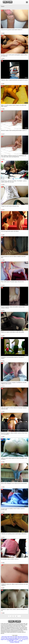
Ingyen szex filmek (5, 639)
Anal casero (4, 637)
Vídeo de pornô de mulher (11, 638)
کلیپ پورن (21, 639)
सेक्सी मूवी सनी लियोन (14, 639)
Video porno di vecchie (23, 638)
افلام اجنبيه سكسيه (18, 641)
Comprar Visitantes (15, 642)
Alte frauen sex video (12, 637)
